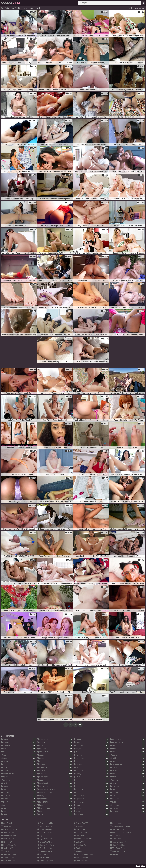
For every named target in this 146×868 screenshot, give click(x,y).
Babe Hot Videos (82, 861)
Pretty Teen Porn (9, 829)
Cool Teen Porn (117, 851)
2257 (143, 866)
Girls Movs (43, 854)
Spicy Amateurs (45, 829)
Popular (130, 8)
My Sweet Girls (45, 839)
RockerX (78, 848)
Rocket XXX (7, 842)
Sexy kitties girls (45, 823)
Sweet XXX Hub (45, 842)
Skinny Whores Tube (83, 854)
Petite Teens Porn (9, 845)
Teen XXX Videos (9, 854)
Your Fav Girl (7, 833)
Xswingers (79, 826)
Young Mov (7, 826)
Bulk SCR (79, 842)
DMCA (138, 866)
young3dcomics (81, 833)
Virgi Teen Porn (117, 848)
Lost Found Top (8, 836)
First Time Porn (8, 861)
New (136, 8)
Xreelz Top (115, 839)
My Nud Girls (7, 839)
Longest (142, 8)
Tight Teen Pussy (45, 848)
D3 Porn (115, 854)
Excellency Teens (45, 861)
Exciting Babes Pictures (121, 826)
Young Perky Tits (45, 851)
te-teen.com (116, 823)
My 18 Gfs (43, 836)
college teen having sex (121, 833)
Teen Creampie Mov (119, 842)
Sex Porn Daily (8, 823)
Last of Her (79, 829)
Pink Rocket (80, 836)
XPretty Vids (43, 858)
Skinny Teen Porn (46, 845)
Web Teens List (117, 829)
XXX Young (7, 851)
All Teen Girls (116, 836)
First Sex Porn (81, 845)
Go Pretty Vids (8, 848)
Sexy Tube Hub (81, 858)
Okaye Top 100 (81, 823)
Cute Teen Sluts (118, 845)
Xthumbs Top (80, 851)
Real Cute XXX (45, 826)
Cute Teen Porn (45, 833)
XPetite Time (7, 858)
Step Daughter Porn (83, 839)
